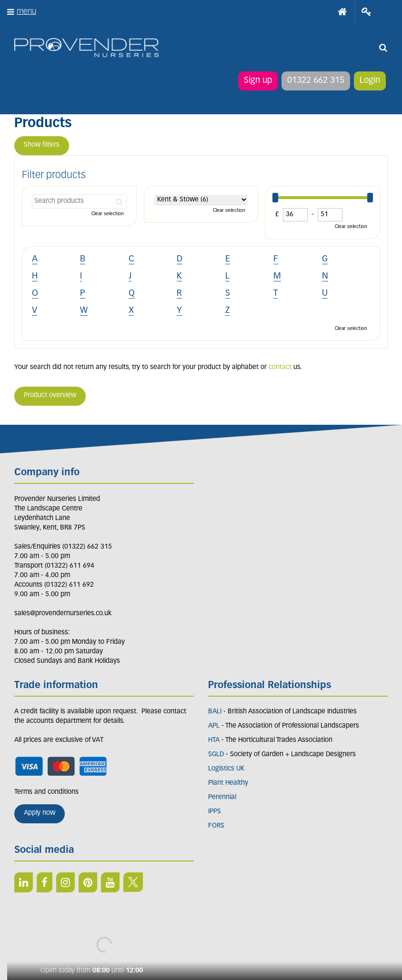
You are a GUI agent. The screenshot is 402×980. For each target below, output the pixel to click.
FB (45, 882)
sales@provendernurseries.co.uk (63, 614)
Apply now (40, 813)
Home (342, 12)
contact (280, 367)
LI (24, 882)
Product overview (50, 395)
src (383, 48)
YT (110, 882)
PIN (88, 882)
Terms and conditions (46, 792)
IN (65, 882)
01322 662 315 (316, 81)
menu (26, 12)
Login (370, 81)
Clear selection (108, 214)
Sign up (258, 81)
